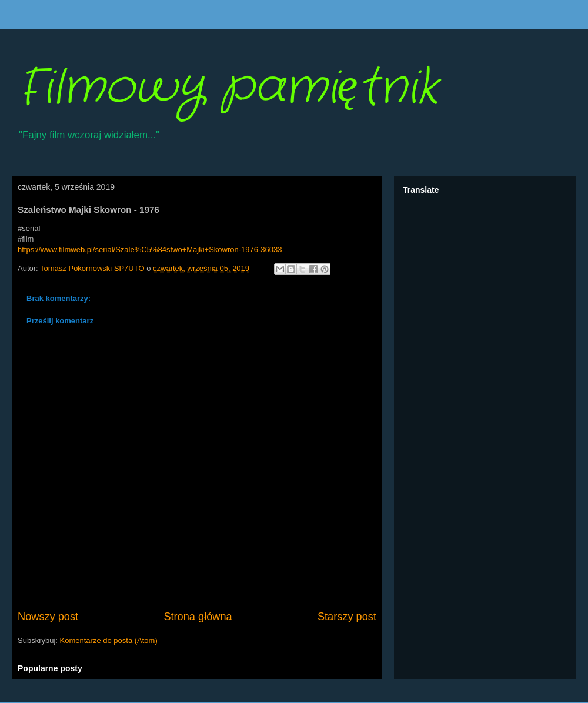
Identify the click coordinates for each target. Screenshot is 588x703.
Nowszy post (48, 617)
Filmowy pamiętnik (228, 88)
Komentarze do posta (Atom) (109, 640)
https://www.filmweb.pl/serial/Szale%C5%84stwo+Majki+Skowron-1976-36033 (150, 250)
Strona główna (198, 617)
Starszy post (347, 617)
